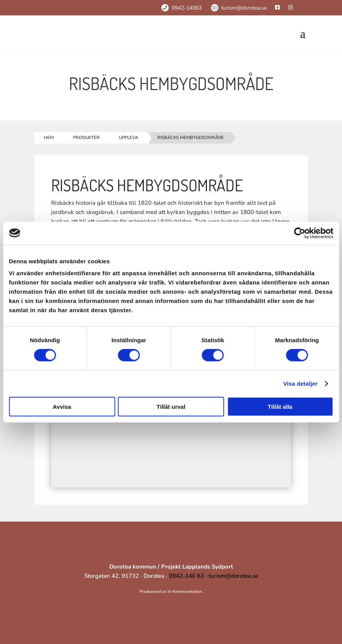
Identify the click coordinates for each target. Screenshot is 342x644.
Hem (49, 138)
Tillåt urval (171, 407)
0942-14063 (187, 8)
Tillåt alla (280, 407)
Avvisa (62, 407)
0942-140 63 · (189, 576)
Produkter (86, 138)
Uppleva (128, 138)
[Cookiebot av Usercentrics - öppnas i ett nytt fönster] (299, 233)
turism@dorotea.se (244, 8)
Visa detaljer (300, 383)
